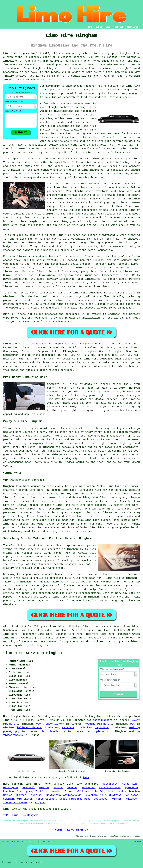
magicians (102, 728)
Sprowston (88, 788)
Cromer (69, 791)
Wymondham (131, 788)
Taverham (35, 795)
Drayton (21, 795)
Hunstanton (52, 795)
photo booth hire (53, 731)
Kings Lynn (130, 784)
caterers (68, 728)
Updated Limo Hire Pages (46, 841)
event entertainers (50, 724)
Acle (103, 795)
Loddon (121, 791)
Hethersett (110, 784)
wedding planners (97, 724)
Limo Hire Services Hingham (33, 653)
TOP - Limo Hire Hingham (21, 815)
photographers (103, 720)
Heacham (44, 788)
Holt (111, 791)
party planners (97, 731)
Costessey (100, 799)
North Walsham (46, 799)
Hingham (85, 344)
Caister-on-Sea (110, 788)
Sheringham (25, 791)
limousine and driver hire (24, 509)
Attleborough (72, 795)
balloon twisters (29, 728)
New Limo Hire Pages (21, 841)
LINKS (99, 27)
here (47, 645)
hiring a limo (125, 293)
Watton (58, 788)
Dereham (72, 788)
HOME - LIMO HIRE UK (71, 830)
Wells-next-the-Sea (91, 791)
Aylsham (116, 799)
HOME (90, 27)
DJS (133, 724)
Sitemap (5, 841)
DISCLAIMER (133, 27)
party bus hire (106, 501)
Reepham (9, 791)
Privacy (138, 841)
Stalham (9, 799)
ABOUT (109, 27)
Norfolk (95, 524)
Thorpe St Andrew (15, 803)
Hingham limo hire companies (24, 486)
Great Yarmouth (70, 799)
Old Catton (25, 799)
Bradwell (28, 788)
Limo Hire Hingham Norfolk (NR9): (28, 53)
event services (58, 524)
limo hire (133, 86)
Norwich (56, 791)
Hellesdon (131, 799)
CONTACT (119, 27)
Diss (87, 799)
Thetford (41, 791)
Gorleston (131, 795)
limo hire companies (83, 784)
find (15, 626)
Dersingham (11, 788)
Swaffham (115, 795)
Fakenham (91, 795)
